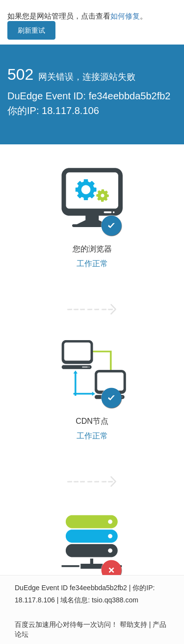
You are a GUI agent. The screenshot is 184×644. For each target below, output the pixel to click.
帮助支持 (133, 624)
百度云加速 (32, 624)
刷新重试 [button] (31, 30)
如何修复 (125, 16)
